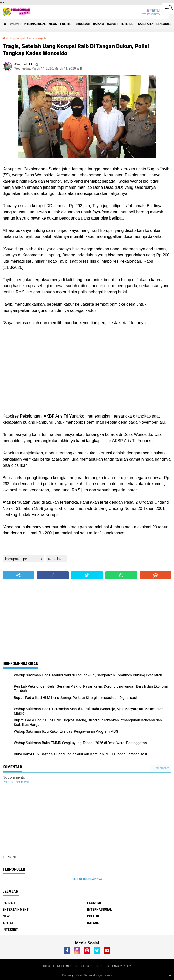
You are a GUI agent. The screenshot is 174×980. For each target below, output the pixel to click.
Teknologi (82, 24)
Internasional (35, 24)
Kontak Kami (84, 966)
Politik (65, 24)
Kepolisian (44, 39)
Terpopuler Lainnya (87, 879)
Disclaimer (64, 966)
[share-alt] (18, 575)
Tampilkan (161, 768)
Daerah (15, 24)
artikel (9, 923)
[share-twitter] (87, 575)
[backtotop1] (170, 975)
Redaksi (48, 966)
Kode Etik (102, 966)
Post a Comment (16, 782)
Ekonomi (94, 903)
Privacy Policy (122, 966)
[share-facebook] (53, 575)
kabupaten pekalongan (21, 39)
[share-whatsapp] (121, 575)
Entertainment (16, 909)
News (53, 24)
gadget (113, 24)
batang (98, 24)
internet (128, 24)
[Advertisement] (87, 370)
